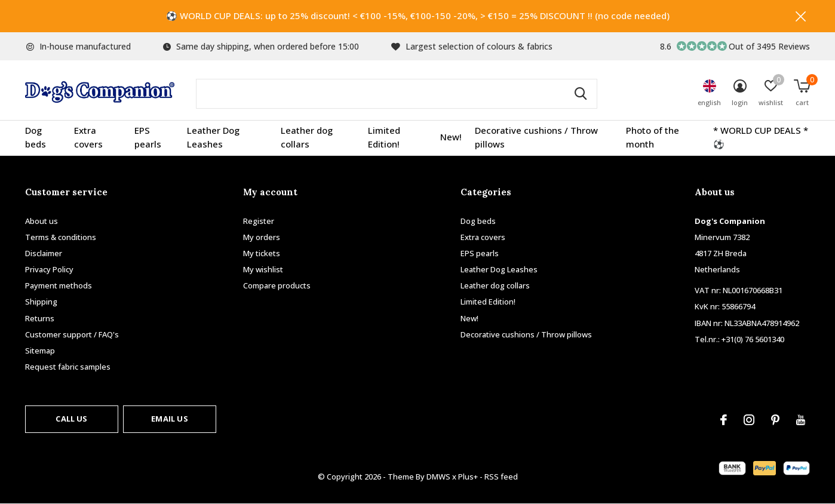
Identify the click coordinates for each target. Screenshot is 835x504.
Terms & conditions (61, 237)
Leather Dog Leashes (213, 137)
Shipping (41, 302)
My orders (262, 237)
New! (451, 137)
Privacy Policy (49, 269)
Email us (169, 419)
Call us (71, 419)
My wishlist (263, 269)
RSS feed (501, 477)
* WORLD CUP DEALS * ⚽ (761, 137)
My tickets (262, 253)
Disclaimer (44, 253)
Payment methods (59, 285)
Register (259, 221)
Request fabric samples (68, 367)
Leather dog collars (307, 137)
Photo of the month (653, 137)
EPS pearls (148, 137)
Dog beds (36, 137)
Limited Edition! (384, 137)
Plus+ (468, 477)
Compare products (277, 285)
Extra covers (88, 137)
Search (581, 94)
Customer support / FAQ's (72, 334)
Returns (40, 318)
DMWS (438, 477)
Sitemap (40, 351)
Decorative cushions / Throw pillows (536, 137)
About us (42, 221)
